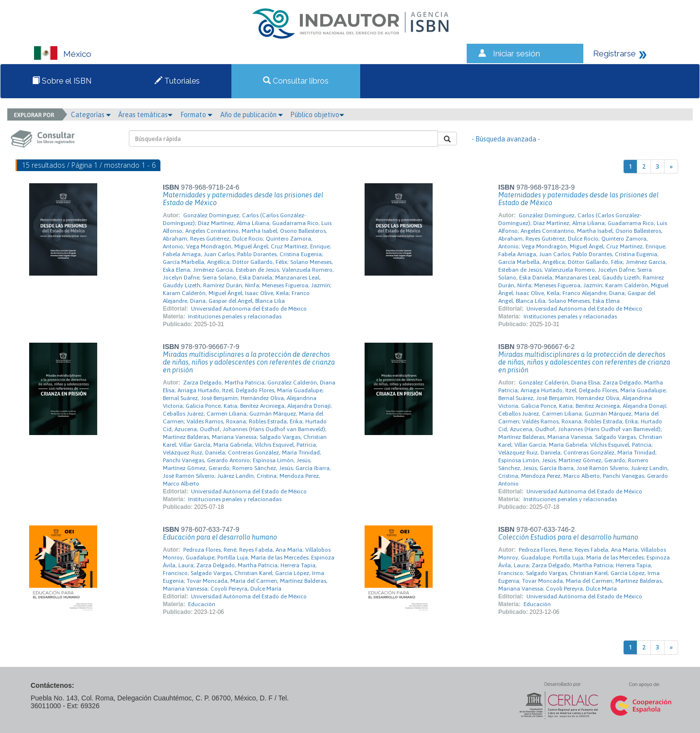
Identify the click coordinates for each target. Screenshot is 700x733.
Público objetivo (317, 115)
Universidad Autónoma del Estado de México (249, 309)
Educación (202, 604)
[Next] (671, 166)
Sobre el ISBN (62, 81)
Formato (196, 115)
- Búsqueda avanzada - (506, 139)
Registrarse (614, 53)
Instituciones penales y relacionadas (235, 316)
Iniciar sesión (516, 53)
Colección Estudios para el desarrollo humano (568, 537)
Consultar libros (296, 81)
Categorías (91, 115)
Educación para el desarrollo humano (220, 537)
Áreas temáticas (145, 115)
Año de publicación (252, 115)
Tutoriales (177, 81)
